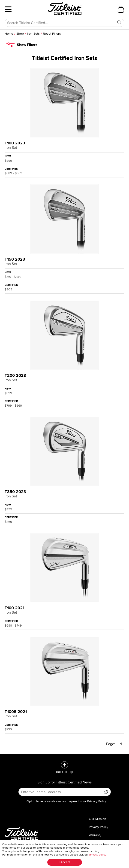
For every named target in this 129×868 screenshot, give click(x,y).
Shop (20, 34)
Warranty (95, 835)
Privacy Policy (99, 827)
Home (9, 34)
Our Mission (97, 819)
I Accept (65, 862)
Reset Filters (52, 34)
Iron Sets (33, 34)
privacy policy (98, 855)
